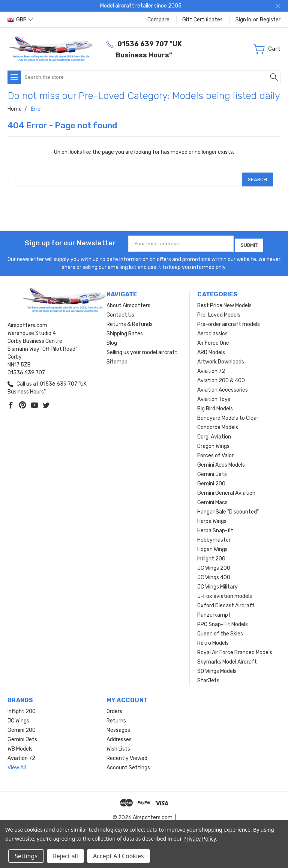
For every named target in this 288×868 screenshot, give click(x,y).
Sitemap (117, 357)
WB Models (20, 744)
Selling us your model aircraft (142, 348)
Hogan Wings (212, 544)
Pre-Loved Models (219, 310)
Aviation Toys (214, 394)
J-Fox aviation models (225, 591)
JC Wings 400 (214, 573)
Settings (26, 856)
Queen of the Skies (220, 629)
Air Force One (213, 338)
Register (270, 20)
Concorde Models (218, 423)
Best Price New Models (224, 301)
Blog (112, 338)
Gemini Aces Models (221, 460)
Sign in (243, 20)
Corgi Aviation (214, 432)
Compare (158, 20)
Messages (118, 725)
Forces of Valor (215, 451)
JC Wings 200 (214, 563)
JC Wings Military (217, 582)
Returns (116, 716)
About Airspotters (128, 301)
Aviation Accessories (223, 385)
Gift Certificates (202, 20)
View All (17, 763)
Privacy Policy (200, 839)
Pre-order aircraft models (229, 319)
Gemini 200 (211, 479)
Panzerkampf (214, 610)
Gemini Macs (212, 498)
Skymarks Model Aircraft (227, 657)
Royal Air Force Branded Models (235, 648)
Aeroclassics (212, 329)
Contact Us (120, 310)
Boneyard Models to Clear (228, 413)
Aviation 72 (211, 366)
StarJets (208, 676)
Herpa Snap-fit (215, 526)
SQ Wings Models (217, 666)
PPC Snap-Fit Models (223, 619)
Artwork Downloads (221, 357)
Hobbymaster (214, 535)
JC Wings (18, 716)
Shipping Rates (125, 329)
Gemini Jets (212, 469)
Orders (114, 707)
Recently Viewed (127, 753)
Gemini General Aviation (226, 488)
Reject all (65, 856)
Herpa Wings (212, 516)
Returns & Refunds (130, 319)
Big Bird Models (215, 404)
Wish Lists (118, 744)
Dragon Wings (213, 441)
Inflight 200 (211, 554)
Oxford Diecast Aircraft (226, 601)
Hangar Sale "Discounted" (228, 507)
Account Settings (128, 763)
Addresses (119, 735)
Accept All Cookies (118, 856)
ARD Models (211, 348)
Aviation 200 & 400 (221, 376)
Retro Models (213, 638)
